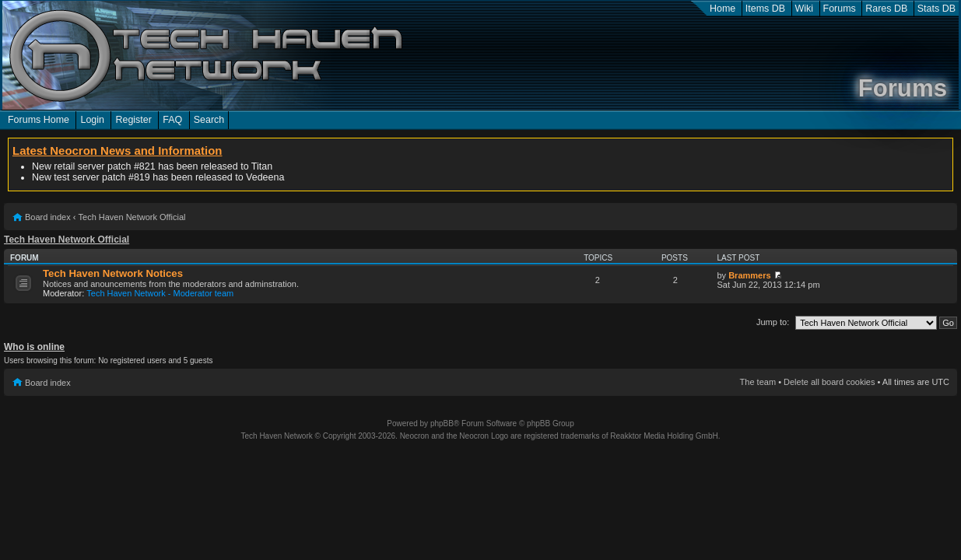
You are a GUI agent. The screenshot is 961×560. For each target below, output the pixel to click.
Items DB (765, 9)
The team (758, 382)
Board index (48, 217)
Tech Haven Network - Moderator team (160, 293)
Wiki (805, 9)
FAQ (172, 120)
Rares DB (886, 9)
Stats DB (936, 9)
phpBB (442, 423)
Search (209, 120)
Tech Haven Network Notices (113, 273)
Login (92, 120)
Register (133, 120)
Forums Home (39, 120)
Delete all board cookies (829, 382)
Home (723, 9)
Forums (840, 9)
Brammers (749, 275)
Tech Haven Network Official (132, 217)
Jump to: (773, 322)
